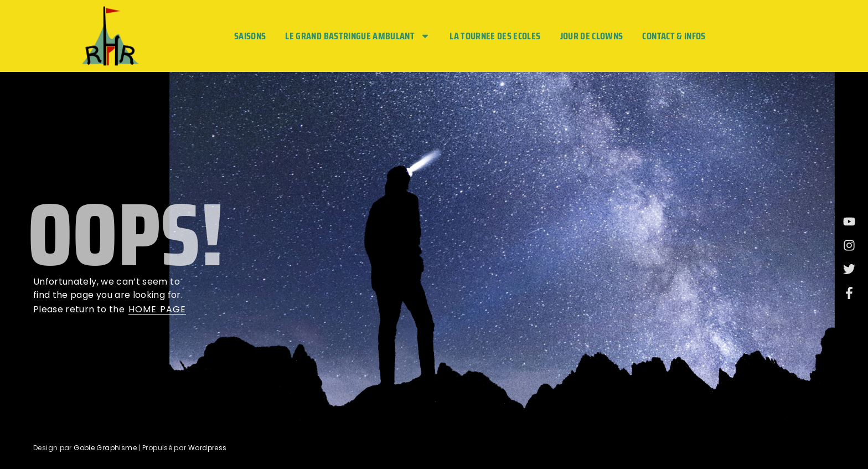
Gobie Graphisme (105, 448)
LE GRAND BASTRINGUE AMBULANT (358, 36)
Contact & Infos (674, 36)
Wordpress (207, 448)
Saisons (250, 36)
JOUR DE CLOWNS (592, 36)
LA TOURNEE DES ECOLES (495, 36)
